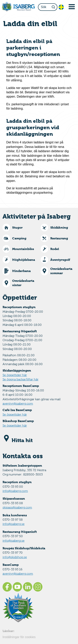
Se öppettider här (15, 375)
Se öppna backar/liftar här (21, 379)
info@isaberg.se (14, 524)
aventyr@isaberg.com (18, 404)
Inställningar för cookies (19, 637)
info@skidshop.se (15, 557)
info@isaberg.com (15, 491)
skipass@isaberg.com (17, 507)
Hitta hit (18, 440)
